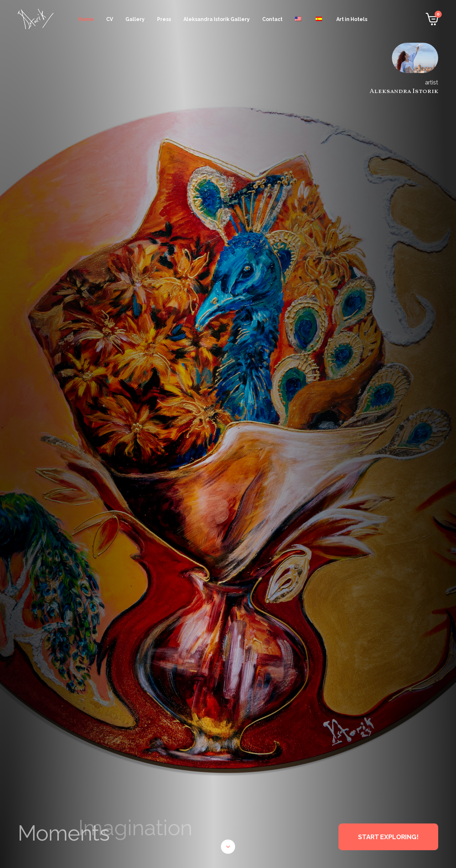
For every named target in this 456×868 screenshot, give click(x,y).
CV (110, 19)
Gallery (135, 19)
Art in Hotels (352, 19)
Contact (272, 19)
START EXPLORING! (388, 837)
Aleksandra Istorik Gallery (217, 19)
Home (86, 19)
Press (164, 19)
